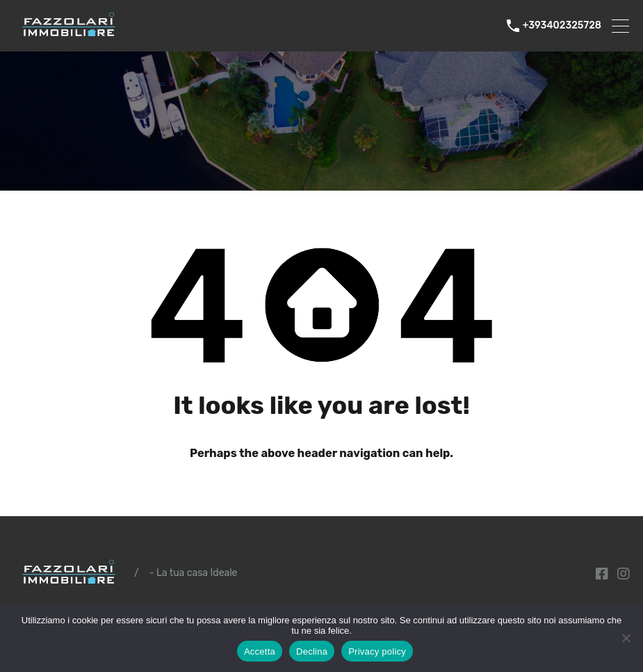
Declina (312, 651)
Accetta (260, 651)
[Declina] (626, 639)
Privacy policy (377, 651)
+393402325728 (562, 26)
